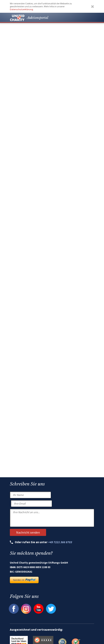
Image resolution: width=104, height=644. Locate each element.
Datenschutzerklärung (21, 9)
